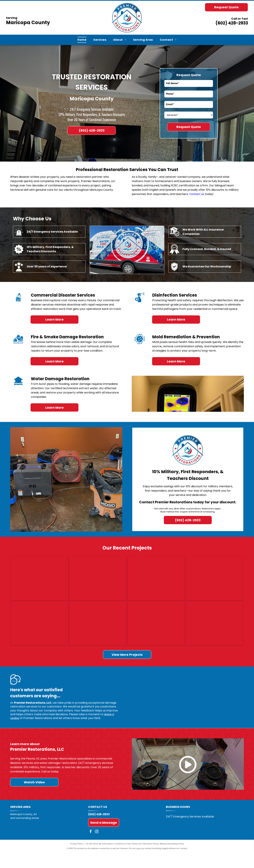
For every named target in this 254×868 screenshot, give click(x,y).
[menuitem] (82, 40)
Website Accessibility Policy (172, 859)
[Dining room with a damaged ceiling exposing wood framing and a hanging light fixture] (98, 635)
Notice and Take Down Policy (145, 859)
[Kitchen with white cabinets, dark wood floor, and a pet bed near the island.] (214, 582)
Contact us (197, 194)
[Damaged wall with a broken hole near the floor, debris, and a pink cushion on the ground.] (98, 582)
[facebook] (91, 848)
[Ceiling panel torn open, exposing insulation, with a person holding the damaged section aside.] (156, 582)
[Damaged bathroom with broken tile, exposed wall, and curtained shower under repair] (214, 635)
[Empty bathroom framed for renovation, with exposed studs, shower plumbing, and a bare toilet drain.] (156, 635)
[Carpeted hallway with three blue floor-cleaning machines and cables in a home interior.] (40, 635)
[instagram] (97, 848)
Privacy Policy (76, 859)
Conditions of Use (123, 859)
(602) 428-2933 (232, 23)
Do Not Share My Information (100, 859)
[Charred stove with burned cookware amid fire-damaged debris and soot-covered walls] (40, 582)
